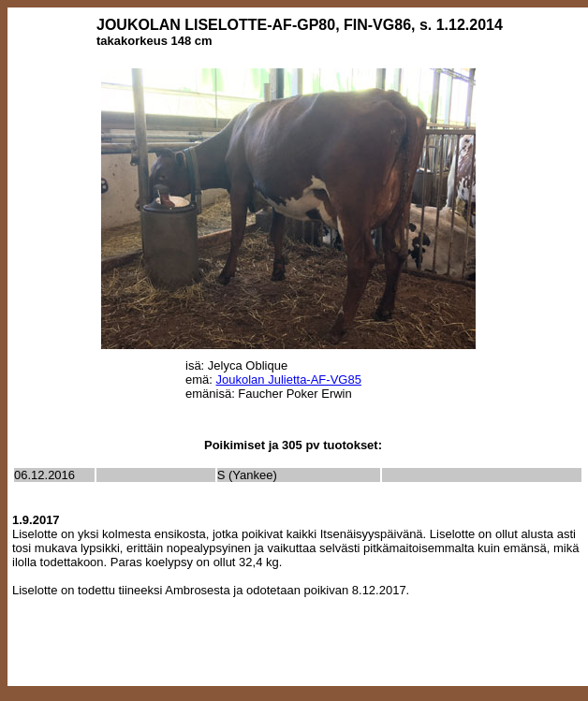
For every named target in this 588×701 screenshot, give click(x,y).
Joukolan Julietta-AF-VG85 (289, 380)
